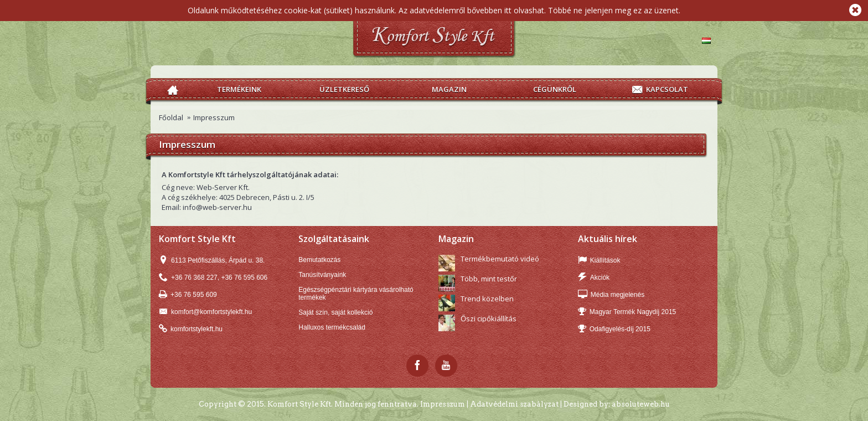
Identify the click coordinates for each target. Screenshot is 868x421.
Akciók (594, 278)
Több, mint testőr (489, 279)
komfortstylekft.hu (191, 329)
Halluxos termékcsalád (332, 327)
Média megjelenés (611, 295)
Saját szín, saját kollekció (335, 312)
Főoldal (171, 117)
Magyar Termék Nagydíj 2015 (627, 312)
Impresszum (214, 117)
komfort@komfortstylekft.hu (205, 312)
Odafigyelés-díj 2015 (614, 329)
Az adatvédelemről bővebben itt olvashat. (472, 10)
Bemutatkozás (319, 260)
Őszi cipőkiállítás (489, 319)
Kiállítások (599, 261)
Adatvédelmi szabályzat (514, 404)
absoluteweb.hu (641, 404)
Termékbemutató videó (500, 259)
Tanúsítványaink (322, 275)
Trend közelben (487, 299)
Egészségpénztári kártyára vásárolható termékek (356, 294)
